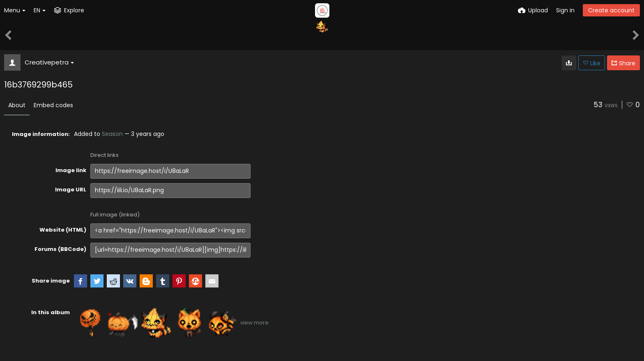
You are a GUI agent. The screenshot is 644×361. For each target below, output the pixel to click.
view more (254, 323)
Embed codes (53, 105)
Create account (611, 10)
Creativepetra (49, 62)
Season (112, 134)
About (17, 105)
